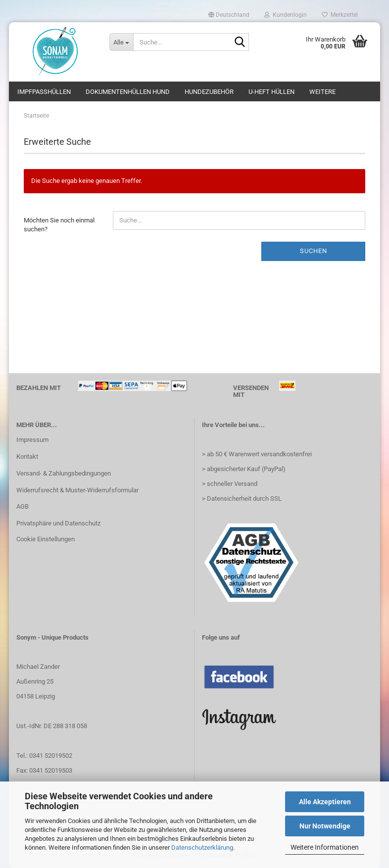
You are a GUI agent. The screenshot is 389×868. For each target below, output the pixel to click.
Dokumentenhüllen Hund (128, 92)
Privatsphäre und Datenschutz (58, 523)
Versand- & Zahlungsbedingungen (64, 473)
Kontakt (27, 456)
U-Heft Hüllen (271, 92)
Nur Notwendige (325, 826)
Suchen (314, 251)
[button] (229, 15)
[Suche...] (121, 42)
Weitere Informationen (325, 847)
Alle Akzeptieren (325, 802)
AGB (23, 506)
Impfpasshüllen (44, 92)
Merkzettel (340, 15)
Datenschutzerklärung (202, 847)
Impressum (32, 440)
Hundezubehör (209, 92)
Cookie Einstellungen (46, 539)
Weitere (322, 92)
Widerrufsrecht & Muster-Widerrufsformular (77, 490)
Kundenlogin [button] (286, 15)
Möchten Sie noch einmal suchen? (59, 225)
